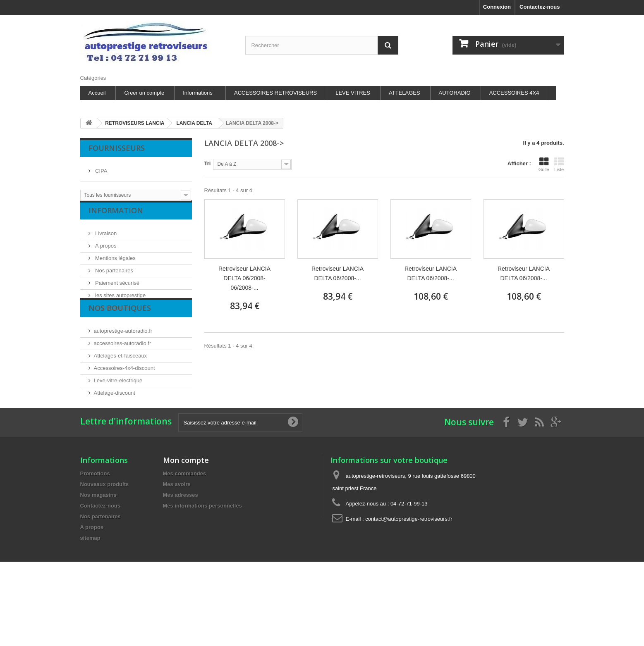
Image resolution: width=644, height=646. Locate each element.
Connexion (497, 7)
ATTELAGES (405, 93)
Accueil (97, 93)
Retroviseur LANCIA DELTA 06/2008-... (338, 273)
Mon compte (186, 516)
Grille (544, 164)
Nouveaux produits (105, 540)
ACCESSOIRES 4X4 (514, 93)
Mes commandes (185, 529)
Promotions (95, 529)
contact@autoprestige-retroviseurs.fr (409, 575)
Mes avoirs (177, 540)
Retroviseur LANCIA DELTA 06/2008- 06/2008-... (244, 278)
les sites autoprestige (120, 302)
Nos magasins (112, 314)
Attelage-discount (115, 424)
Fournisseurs (117, 148)
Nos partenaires (114, 277)
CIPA (101, 168)
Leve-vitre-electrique (118, 412)
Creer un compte (144, 93)
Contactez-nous (540, 7)
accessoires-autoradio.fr (123, 375)
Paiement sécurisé (117, 289)
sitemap (90, 594)
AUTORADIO (455, 93)
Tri (208, 163)
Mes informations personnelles (202, 561)
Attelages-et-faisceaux (121, 387)
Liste (559, 164)
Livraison (105, 240)
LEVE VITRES (353, 93)
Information (116, 220)
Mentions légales (115, 264)
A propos (105, 252)
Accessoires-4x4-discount (124, 399)
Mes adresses (181, 551)
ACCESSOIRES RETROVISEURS (275, 93)
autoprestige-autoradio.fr (123, 362)
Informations (198, 93)
